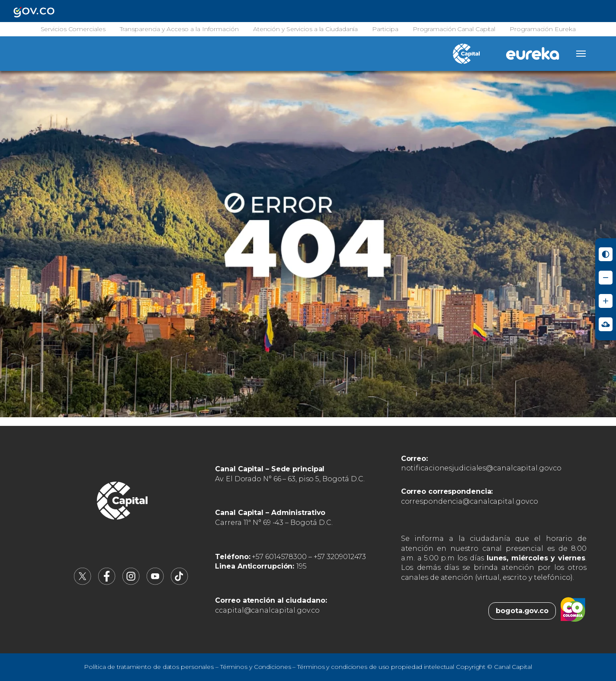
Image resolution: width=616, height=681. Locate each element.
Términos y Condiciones (256, 667)
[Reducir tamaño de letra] (606, 278)
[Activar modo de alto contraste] (606, 254)
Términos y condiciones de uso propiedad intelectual (376, 667)
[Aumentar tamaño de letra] (606, 301)
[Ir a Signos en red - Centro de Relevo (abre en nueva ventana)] (606, 324)
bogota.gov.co (522, 611)
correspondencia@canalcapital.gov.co (470, 501)
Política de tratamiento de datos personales (149, 667)
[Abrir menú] (581, 54)
